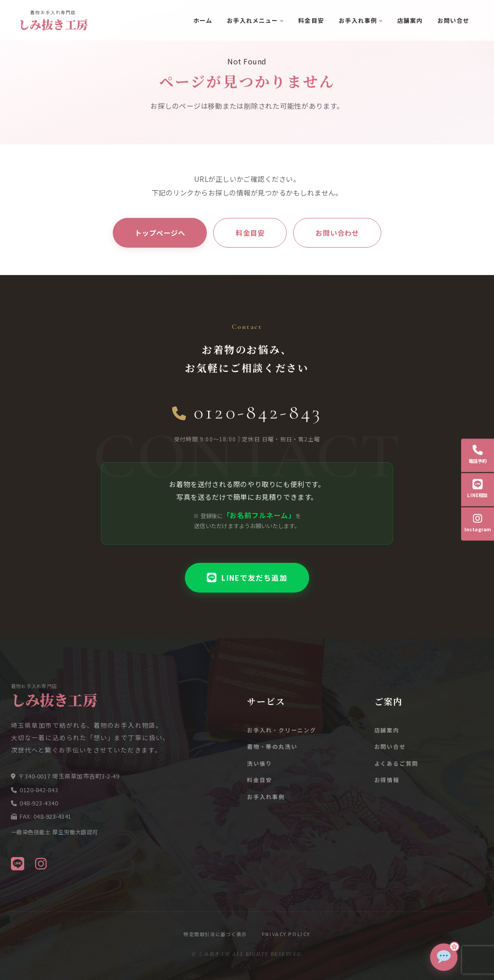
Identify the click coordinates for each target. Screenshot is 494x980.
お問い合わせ (337, 233)
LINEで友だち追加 (247, 577)
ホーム (203, 20)
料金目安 (311, 20)
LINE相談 (477, 489)
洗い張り (260, 763)
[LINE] (18, 863)
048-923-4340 (39, 803)
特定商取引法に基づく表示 (215, 934)
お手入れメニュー (252, 20)
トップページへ (160, 233)
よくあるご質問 (397, 763)
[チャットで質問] (444, 957)
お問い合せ (453, 20)
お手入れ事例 (358, 20)
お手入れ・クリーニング (282, 730)
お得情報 (387, 780)
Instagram (478, 523)
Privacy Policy (286, 934)
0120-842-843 (247, 412)
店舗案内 (410, 20)
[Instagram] (41, 863)
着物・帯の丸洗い (272, 746)
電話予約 (478, 455)
